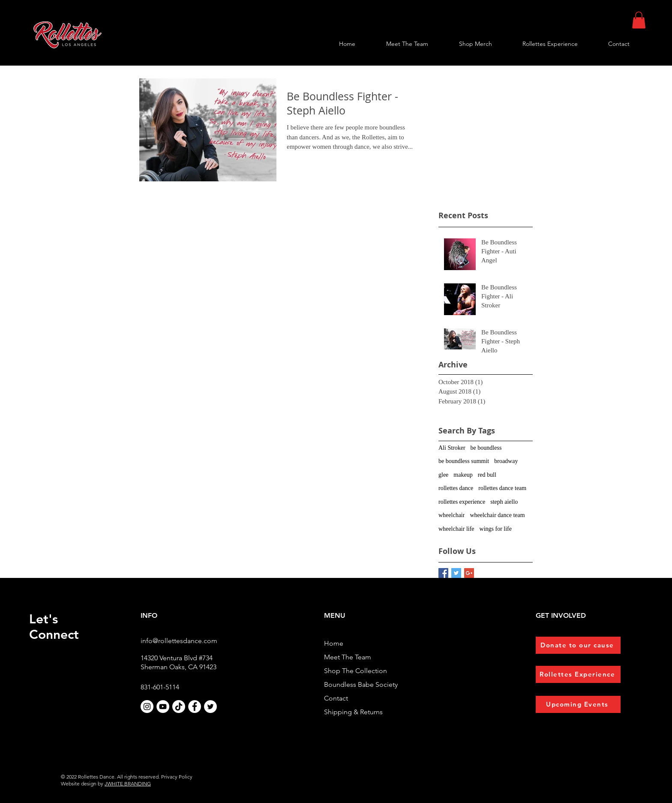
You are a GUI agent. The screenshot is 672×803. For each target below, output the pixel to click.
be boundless (486, 448)
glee (443, 475)
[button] (639, 20)
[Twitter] (210, 707)
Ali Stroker (452, 448)
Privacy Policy (177, 777)
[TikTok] (179, 707)
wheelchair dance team (497, 515)
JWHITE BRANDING (128, 783)
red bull (487, 475)
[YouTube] (163, 707)
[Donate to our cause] (578, 645)
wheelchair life (456, 529)
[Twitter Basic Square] (456, 573)
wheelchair (451, 515)
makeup (463, 475)
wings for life (496, 529)
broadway (506, 461)
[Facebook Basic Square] (443, 573)
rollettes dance (456, 488)
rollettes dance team (502, 488)
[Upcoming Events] (578, 704)
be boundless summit (464, 461)
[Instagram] (147, 707)
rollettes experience (462, 502)
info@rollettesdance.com (179, 641)
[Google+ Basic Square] (469, 573)
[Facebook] (195, 707)
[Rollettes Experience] (578, 674)
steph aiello (504, 502)
